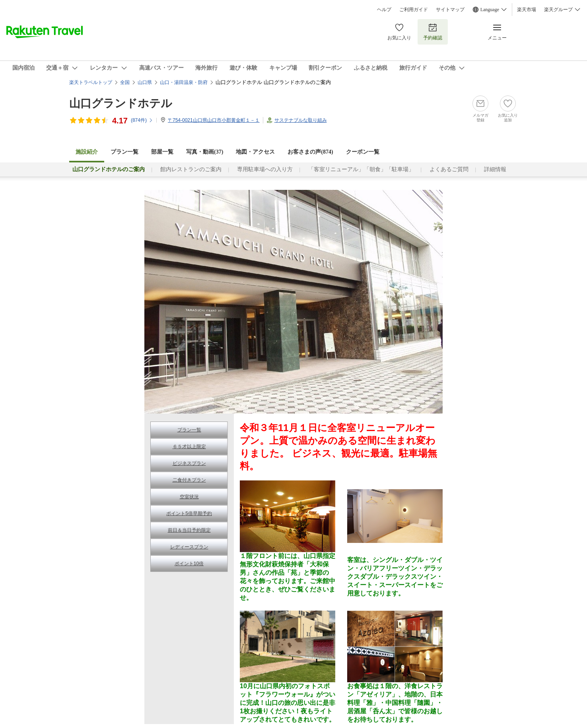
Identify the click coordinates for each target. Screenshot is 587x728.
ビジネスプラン (189, 463)
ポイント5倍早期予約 (189, 513)
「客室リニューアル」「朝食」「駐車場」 (361, 169)
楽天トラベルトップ (91, 82)
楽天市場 (527, 10)
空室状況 (189, 497)
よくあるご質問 (449, 169)
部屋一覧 (162, 152)
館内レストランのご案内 (191, 169)
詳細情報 (495, 169)
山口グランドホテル (121, 103)
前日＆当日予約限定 (189, 530)
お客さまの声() (310, 152)
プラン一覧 (124, 152)
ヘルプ (384, 10)
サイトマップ (450, 10)
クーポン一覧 (363, 152)
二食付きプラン (189, 480)
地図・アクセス (255, 152)
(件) (142, 120)
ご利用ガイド (414, 10)
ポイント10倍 (189, 564)
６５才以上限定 (189, 447)
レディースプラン (189, 547)
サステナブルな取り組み (301, 120)
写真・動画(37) (205, 152)
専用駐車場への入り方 (265, 169)
